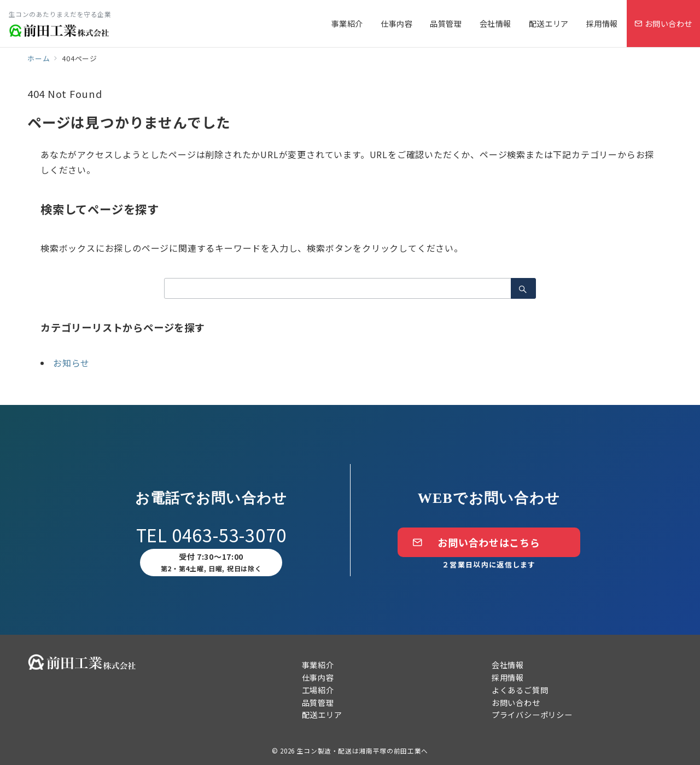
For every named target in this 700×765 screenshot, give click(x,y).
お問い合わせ (516, 703)
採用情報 (508, 677)
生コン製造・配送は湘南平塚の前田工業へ (363, 751)
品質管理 (318, 703)
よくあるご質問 (520, 690)
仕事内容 (318, 677)
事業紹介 (318, 665)
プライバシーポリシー (532, 715)
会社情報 (508, 665)
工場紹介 (318, 690)
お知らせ (71, 363)
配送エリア (322, 715)
